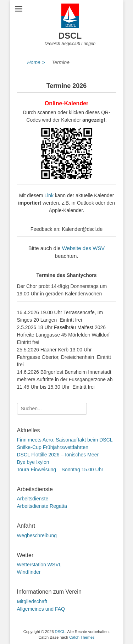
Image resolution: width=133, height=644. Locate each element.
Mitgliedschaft (32, 601)
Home (36, 63)
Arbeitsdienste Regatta (42, 506)
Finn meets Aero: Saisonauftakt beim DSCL (65, 440)
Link (49, 195)
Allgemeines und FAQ (41, 609)
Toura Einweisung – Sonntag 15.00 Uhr (60, 470)
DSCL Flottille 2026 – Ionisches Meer (58, 455)
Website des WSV (84, 248)
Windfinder (29, 572)
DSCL (70, 36)
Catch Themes (82, 637)
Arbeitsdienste (33, 499)
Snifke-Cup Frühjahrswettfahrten (53, 447)
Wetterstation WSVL (39, 565)
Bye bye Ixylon (33, 462)
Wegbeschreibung (37, 535)
